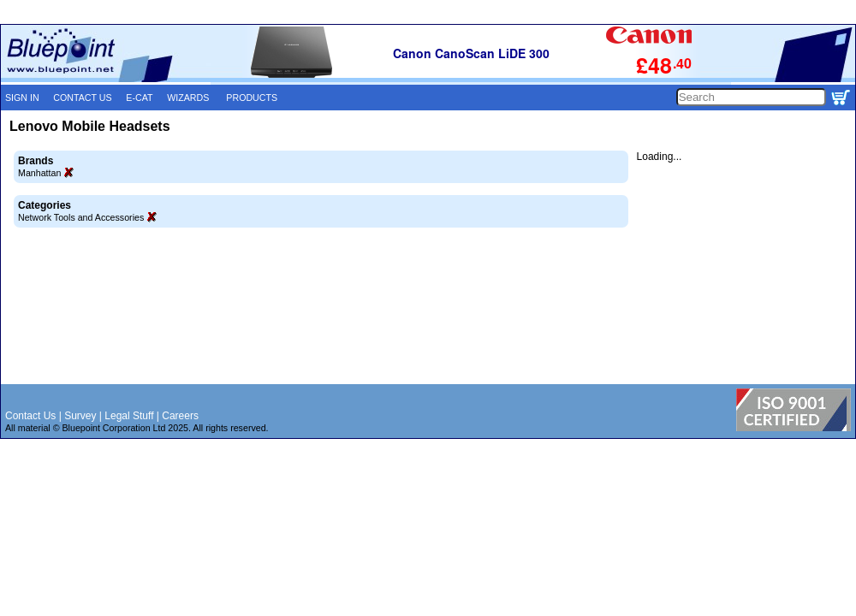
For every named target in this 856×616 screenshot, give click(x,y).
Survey (80, 416)
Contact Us (30, 416)
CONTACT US (82, 98)
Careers (180, 416)
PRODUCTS (252, 98)
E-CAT (139, 98)
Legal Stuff (129, 416)
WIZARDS (188, 98)
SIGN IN (22, 98)
